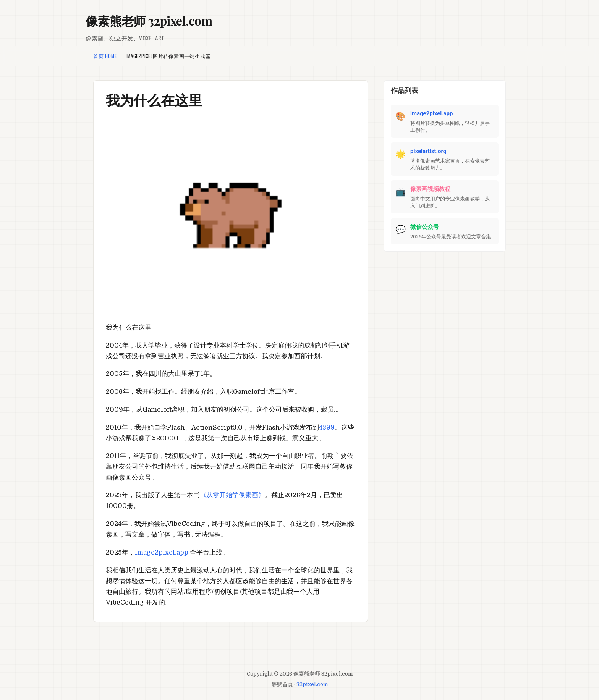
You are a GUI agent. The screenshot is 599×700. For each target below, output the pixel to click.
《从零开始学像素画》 (232, 495)
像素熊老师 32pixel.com (149, 20)
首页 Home (105, 56)
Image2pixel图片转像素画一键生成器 (168, 56)
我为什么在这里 (154, 100)
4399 (327, 428)
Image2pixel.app (162, 552)
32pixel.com (312, 685)
